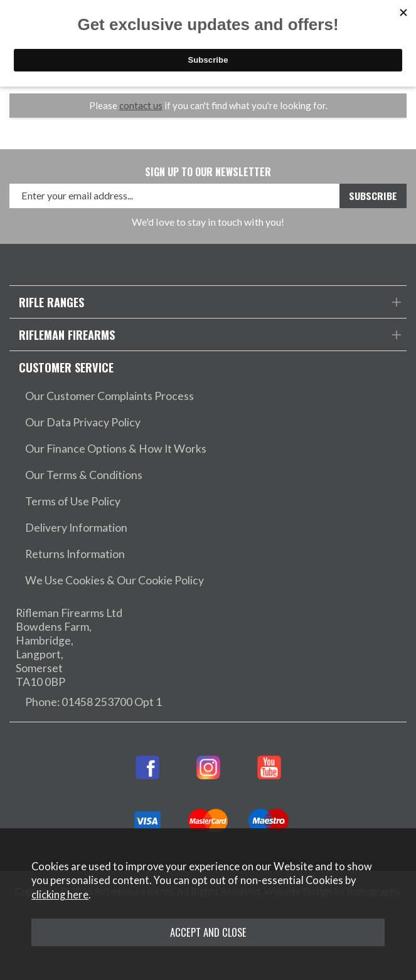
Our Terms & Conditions (84, 475)
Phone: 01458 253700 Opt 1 (93, 702)
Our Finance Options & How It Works (116, 449)
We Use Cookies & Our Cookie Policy (115, 580)
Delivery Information (76, 528)
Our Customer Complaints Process (109, 396)
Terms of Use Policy (73, 501)
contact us (141, 105)
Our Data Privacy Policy (83, 422)
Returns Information (75, 554)
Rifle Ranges (51, 302)
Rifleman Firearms (67, 335)
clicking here (60, 895)
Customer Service (66, 367)
